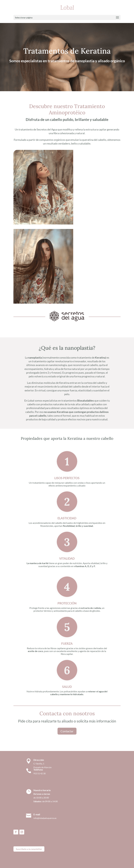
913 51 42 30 (40, 773)
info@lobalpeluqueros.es (45, 818)
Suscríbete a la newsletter (29, 849)
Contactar (67, 731)
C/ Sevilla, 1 (40, 764)
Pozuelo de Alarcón (43, 767)
